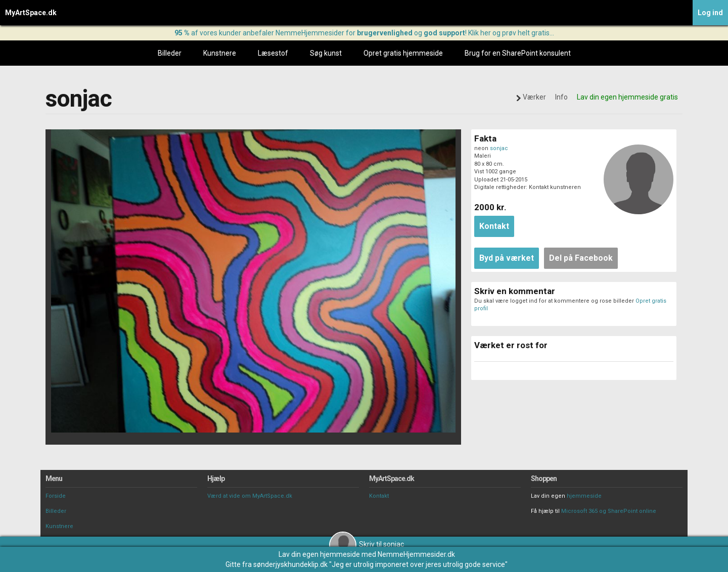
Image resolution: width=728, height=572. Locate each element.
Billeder (170, 53)
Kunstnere (220, 53)
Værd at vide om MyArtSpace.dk (250, 496)
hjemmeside (584, 496)
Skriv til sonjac (367, 544)
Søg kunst (326, 53)
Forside (56, 496)
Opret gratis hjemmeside (403, 53)
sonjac (499, 148)
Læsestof (273, 53)
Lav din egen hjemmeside (319, 554)
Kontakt (379, 496)
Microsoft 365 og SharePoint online (609, 511)
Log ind (710, 13)
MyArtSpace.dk (31, 13)
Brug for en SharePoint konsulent (518, 53)
